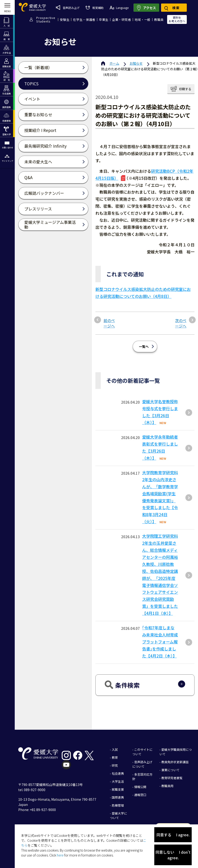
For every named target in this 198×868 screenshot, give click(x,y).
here (60, 855)
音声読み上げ (68, 8)
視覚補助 (94, 8)
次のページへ (181, 323)
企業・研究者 (122, 20)
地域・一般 (143, 20)
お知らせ (136, 63)
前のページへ (109, 323)
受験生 (65, 20)
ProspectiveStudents (46, 19)
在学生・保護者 (84, 20)
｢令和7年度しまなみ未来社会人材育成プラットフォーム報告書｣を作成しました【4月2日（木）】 (160, 642)
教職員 (159, 20)
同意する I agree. (173, 835)
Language (119, 8)
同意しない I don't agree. (173, 855)
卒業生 (104, 20)
